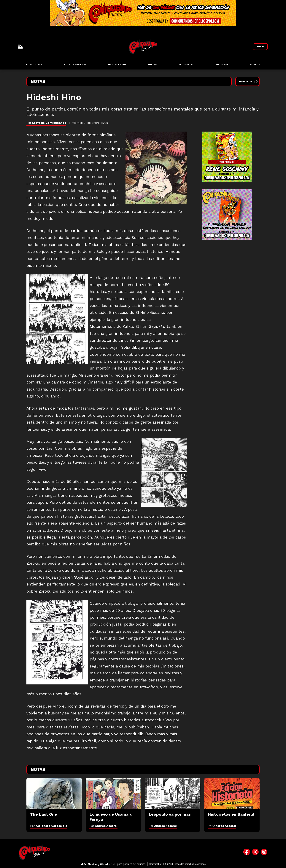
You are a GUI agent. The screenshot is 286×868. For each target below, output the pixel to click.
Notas (152, 65)
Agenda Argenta (75, 65)
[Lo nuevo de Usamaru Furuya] (113, 793)
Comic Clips (34, 65)
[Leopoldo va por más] (173, 793)
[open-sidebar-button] (20, 47)
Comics (255, 65)
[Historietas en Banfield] (232, 793)
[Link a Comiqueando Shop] (260, 47)
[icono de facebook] (247, 852)
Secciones (186, 65)
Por (49, 826)
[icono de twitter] (255, 852)
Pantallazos (117, 65)
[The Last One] (54, 793)
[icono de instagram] (264, 852)
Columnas (222, 65)
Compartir (248, 82)
